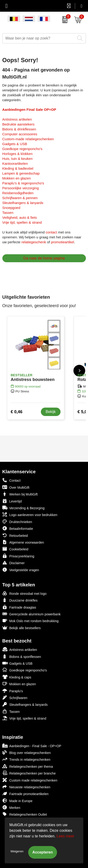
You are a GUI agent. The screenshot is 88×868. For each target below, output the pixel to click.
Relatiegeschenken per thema (28, 766)
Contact (11, 480)
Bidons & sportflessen (22, 656)
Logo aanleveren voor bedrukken (30, 515)
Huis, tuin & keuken (17, 159)
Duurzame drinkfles (20, 600)
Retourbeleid (15, 535)
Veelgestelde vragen (21, 570)
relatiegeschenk (34, 242)
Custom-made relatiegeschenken (28, 139)
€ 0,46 (17, 412)
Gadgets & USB (15, 144)
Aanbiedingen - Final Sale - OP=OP (32, 746)
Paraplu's (13, 691)
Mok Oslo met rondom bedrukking (31, 621)
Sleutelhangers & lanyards (23, 203)
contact (51, 232)
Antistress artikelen (17, 119)
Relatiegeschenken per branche (29, 773)
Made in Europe (17, 801)
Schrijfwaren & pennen (20, 198)
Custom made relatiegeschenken (30, 780)
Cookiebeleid (15, 549)
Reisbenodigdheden (18, 193)
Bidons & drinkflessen (19, 129)
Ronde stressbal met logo (25, 593)
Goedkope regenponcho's (22, 149)
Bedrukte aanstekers (19, 124)
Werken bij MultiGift (20, 494)
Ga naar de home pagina (44, 258)
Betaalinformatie (18, 528)
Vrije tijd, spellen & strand (22, 222)
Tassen (8, 213)
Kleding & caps (17, 677)
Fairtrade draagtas (19, 607)
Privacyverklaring (18, 556)
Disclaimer (13, 563)
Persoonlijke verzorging (21, 188)
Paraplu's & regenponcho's (23, 183)
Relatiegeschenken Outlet (25, 814)
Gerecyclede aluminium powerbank (32, 614)
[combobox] (39, 38)
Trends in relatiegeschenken (26, 759)
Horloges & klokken (17, 154)
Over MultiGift (16, 487)
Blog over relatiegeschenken (27, 752)
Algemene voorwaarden (23, 542)
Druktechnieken (17, 522)
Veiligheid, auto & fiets (20, 217)
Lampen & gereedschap (21, 173)
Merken (11, 807)
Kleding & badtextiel (18, 168)
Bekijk (51, 412)
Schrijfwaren (15, 698)
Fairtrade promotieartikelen (25, 794)
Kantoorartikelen (15, 163)
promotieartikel (62, 242)
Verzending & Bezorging (23, 508)
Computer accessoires (20, 134)
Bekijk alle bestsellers (22, 628)
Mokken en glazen (17, 178)
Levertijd (12, 501)
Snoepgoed (11, 208)
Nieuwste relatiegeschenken (26, 787)
